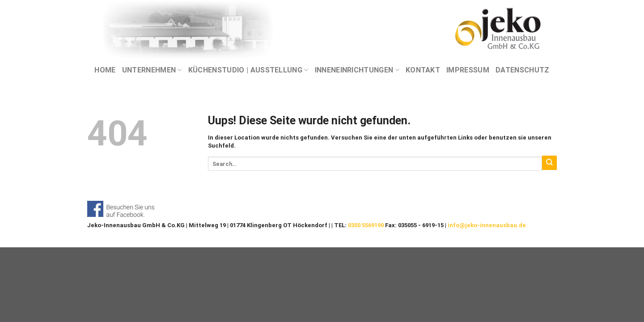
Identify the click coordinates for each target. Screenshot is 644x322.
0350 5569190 (366, 225)
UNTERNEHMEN (152, 70)
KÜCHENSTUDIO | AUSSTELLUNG (248, 70)
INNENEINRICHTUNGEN (357, 70)
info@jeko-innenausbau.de (487, 225)
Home (105, 70)
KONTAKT (423, 70)
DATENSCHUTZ (523, 70)
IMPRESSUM (468, 70)
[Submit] (549, 163)
